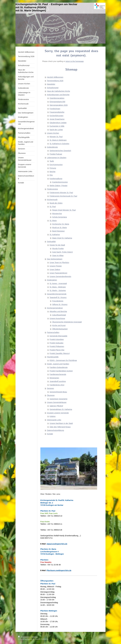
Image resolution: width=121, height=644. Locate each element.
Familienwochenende (58, 374)
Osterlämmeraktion (57, 98)
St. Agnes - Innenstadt (58, 283)
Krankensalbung (56, 179)
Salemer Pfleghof (56, 406)
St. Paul (53, 207)
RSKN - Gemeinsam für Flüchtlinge (63, 360)
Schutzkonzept (53, 88)
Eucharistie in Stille (57, 126)
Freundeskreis (58, 301)
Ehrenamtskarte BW (57, 102)
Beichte (53, 172)
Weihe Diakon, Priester (59, 186)
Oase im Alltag (58, 256)
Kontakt (50, 434)
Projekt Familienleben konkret (61, 371)
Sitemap (34, 637)
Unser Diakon (55, 269)
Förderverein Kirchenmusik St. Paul (63, 196)
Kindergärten (52, 280)
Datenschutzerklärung (55, 430)
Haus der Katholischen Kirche (58, 91)
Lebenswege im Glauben (57, 158)
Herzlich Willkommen (55, 77)
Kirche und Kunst (59, 325)
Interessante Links (54, 420)
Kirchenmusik (52, 200)
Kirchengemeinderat (55, 308)
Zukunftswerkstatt (59, 315)
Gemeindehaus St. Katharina (61, 409)
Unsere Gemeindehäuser (57, 402)
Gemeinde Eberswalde (58, 336)
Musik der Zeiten (56, 203)
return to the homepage (75, 61)
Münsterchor (57, 214)
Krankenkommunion (60, 182)
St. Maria (53, 221)
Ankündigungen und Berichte (58, 95)
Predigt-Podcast (56, 154)
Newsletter (51, 84)
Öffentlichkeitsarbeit (60, 329)
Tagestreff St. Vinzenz (58, 297)
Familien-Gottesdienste (59, 367)
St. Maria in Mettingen (58, 140)
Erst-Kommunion (56, 165)
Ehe (51, 175)
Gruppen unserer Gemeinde (58, 413)
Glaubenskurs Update (58, 123)
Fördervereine (52, 189)
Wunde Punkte (58, 249)
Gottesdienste (52, 147)
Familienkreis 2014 (57, 385)
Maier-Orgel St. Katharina (62, 238)
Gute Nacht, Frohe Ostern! (63, 252)
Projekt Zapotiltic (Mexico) (60, 353)
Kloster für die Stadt (57, 245)
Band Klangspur (58, 231)
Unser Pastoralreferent (58, 273)
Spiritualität (51, 242)
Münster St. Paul (56, 137)
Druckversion (24, 637)
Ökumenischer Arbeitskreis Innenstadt (67, 322)
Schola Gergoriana (60, 217)
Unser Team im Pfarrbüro (59, 262)
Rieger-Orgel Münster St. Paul (64, 210)
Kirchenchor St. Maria (61, 224)
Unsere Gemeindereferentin (60, 276)
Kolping (53, 416)
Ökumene (51, 395)
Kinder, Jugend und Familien (58, 364)
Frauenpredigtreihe (57, 112)
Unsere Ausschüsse (57, 318)
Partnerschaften (53, 332)
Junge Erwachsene (57, 119)
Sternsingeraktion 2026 (59, 105)
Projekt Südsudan (57, 343)
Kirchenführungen (57, 116)
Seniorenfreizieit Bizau (58, 392)
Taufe (52, 161)
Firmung (53, 168)
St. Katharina (55, 235)
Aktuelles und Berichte (58, 311)
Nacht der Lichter (56, 130)
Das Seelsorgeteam (55, 259)
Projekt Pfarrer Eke (57, 350)
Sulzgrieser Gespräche (58, 399)
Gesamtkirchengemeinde (57, 294)
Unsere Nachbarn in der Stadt (61, 423)
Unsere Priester (56, 266)
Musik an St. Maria (59, 228)
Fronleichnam (55, 109)
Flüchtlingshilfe (53, 357)
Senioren (50, 388)
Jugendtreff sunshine (58, 381)
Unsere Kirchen (53, 133)
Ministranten (54, 378)
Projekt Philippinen (57, 346)
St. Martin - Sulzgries (58, 290)
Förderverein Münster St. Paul (61, 193)
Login (101, 637)
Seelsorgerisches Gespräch (60, 151)
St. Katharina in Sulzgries (59, 144)
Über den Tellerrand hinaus (60, 427)
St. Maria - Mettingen (58, 287)
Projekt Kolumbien (57, 339)
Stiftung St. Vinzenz (60, 304)
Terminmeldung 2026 (55, 81)
